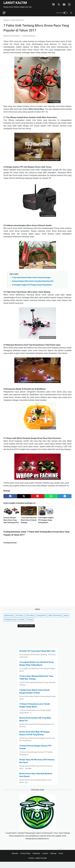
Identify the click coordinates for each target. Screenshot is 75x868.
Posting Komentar (29, 37)
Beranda (15, 860)
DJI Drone (20, 621)
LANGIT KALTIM (15, 3)
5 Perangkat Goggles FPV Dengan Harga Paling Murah (32, 285)
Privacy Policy (25, 860)
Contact (45, 860)
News (66, 621)
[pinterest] (37, 497)
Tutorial (30, 625)
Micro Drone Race (55, 621)
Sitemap (53, 860)
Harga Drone (41, 621)
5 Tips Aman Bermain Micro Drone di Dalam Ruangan (31, 278)
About (61, 860)
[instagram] (70, 5)
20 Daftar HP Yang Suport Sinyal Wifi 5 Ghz (37, 657)
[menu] (6, 13)
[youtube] (65, 5)
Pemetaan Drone (11, 625)
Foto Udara (30, 621)
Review (22, 625)
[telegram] (65, 497)
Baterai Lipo (9, 621)
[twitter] (59, 5)
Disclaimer (36, 860)
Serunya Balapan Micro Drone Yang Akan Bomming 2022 (33, 282)
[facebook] (54, 5)
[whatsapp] (51, 497)
